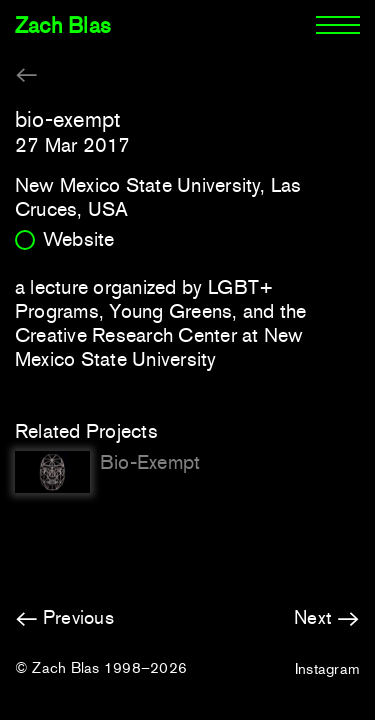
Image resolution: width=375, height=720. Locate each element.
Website (79, 239)
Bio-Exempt (150, 462)
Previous (78, 617)
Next (313, 617)
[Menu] (338, 26)
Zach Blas (63, 25)
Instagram (327, 669)
